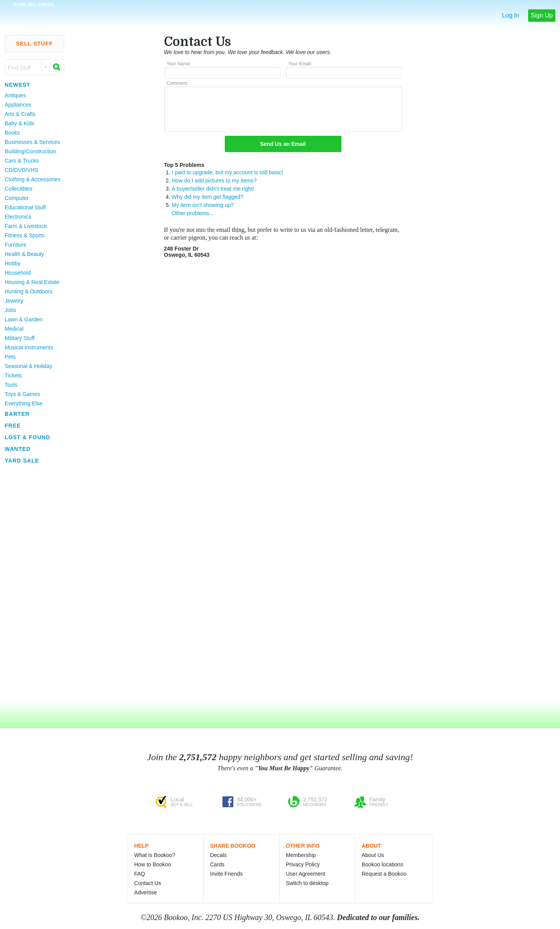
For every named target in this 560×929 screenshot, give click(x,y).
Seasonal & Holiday (28, 366)
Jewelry (14, 301)
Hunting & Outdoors (29, 291)
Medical (14, 329)
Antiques (15, 95)
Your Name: (179, 64)
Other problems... (193, 213)
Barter (17, 414)
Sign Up (542, 15)
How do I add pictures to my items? (214, 181)
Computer (17, 198)
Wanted (18, 449)
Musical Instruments (29, 347)
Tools (11, 385)
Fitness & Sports (25, 235)
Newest (17, 85)
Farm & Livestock (26, 226)
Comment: (178, 83)
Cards (217, 864)
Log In (511, 15)
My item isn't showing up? (203, 205)
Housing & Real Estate (32, 282)
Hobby (12, 263)
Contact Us (148, 883)
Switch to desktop (307, 883)
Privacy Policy (303, 864)
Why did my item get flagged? (208, 197)
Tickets (13, 375)
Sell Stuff (34, 44)
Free (13, 426)
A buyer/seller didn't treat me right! (213, 189)
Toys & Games (22, 394)
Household (18, 273)
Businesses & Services (32, 142)
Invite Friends (226, 874)
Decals (218, 855)
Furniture (16, 245)
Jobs (10, 310)
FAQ (140, 874)
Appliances (18, 105)
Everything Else (24, 403)
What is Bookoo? (155, 855)
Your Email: (300, 64)
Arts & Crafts (20, 114)
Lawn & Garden (24, 319)
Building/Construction (30, 151)
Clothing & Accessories (32, 179)
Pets (10, 357)
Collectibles (19, 189)
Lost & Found (27, 437)
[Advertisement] (31, 583)
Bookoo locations (382, 864)
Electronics (18, 217)
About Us (373, 855)
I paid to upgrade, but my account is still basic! (227, 172)
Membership (301, 855)
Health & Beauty (24, 254)
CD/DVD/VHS (21, 170)
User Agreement (305, 874)
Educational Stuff (25, 207)
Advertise (145, 892)
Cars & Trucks (22, 161)
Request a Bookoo (384, 874)
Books (12, 133)
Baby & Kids (19, 123)
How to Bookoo (153, 864)
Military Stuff (20, 338)
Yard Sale (22, 461)
